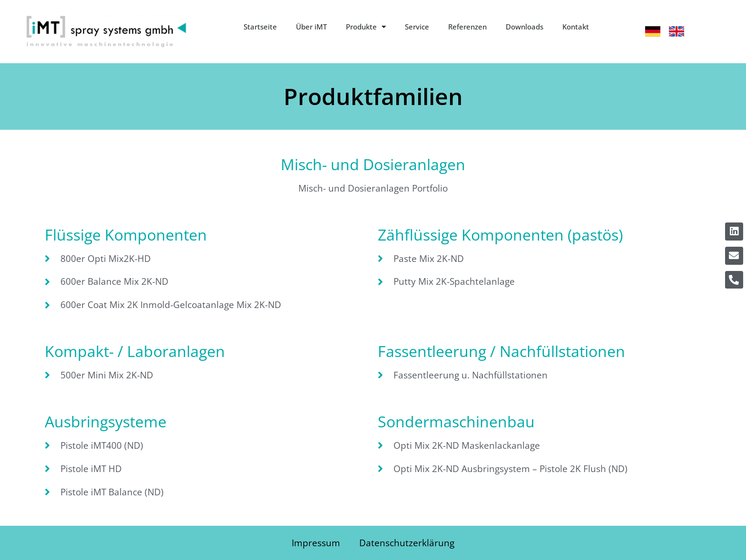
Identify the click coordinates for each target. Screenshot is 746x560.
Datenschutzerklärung (407, 543)
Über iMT (311, 27)
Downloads (525, 27)
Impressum (316, 543)
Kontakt (576, 27)
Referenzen (467, 27)
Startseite (260, 27)
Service (417, 27)
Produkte (366, 27)
